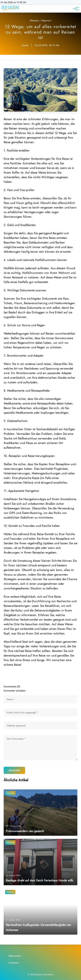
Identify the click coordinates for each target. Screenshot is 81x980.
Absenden (14, 770)
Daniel (25, 45)
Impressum (14, 963)
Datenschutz (15, 956)
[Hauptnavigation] (75, 9)
